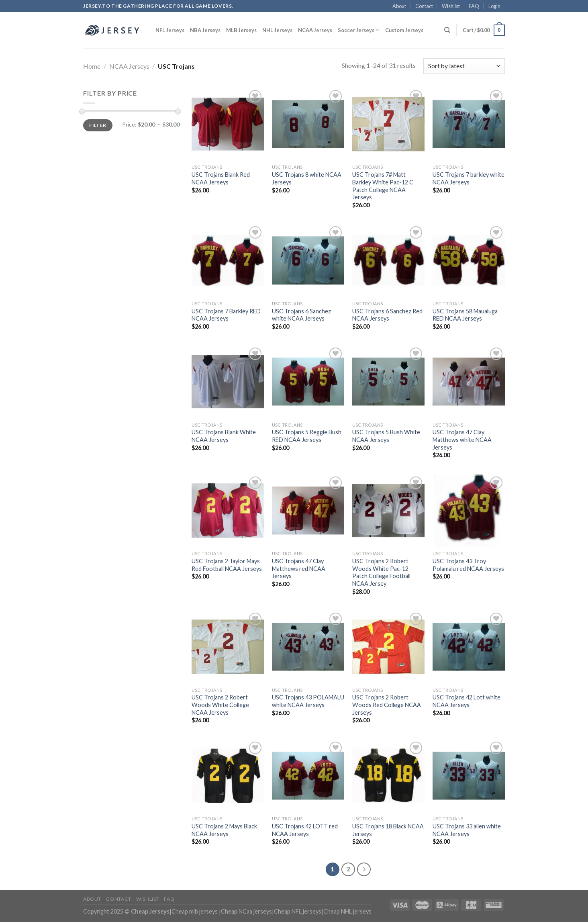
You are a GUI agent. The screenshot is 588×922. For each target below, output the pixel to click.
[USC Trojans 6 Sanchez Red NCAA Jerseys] (388, 260)
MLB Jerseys (241, 30)
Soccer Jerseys (359, 30)
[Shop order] (464, 66)
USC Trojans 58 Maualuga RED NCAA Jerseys (465, 315)
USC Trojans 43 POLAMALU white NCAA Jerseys (308, 701)
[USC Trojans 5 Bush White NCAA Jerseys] (388, 382)
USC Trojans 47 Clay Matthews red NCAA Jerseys (299, 568)
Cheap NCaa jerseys (246, 911)
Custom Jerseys (404, 30)
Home (92, 66)
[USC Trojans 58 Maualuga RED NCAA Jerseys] (469, 260)
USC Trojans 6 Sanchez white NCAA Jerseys (301, 315)
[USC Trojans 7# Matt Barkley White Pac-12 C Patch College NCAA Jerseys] (388, 124)
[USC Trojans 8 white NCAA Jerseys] (308, 124)
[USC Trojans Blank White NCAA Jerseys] (228, 382)
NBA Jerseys (205, 30)
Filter (98, 125)
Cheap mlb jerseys (195, 911)
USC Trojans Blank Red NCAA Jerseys (221, 178)
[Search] (447, 30)
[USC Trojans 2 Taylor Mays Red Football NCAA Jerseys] (228, 511)
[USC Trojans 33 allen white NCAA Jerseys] (469, 776)
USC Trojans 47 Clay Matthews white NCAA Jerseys (462, 440)
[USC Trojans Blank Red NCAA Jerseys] (228, 124)
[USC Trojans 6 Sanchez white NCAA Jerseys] (308, 260)
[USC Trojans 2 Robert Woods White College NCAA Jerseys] (228, 647)
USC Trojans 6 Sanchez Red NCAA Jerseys (387, 315)
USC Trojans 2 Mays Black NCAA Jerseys (224, 830)
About (399, 6)
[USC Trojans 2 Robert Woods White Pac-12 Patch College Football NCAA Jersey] (388, 511)
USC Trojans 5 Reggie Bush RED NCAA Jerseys (307, 436)
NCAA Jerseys (315, 30)
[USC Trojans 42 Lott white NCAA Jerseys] (469, 647)
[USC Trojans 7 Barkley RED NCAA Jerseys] (228, 260)
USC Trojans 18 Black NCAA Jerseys (388, 830)
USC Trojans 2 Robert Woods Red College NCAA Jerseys (387, 705)
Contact (424, 6)
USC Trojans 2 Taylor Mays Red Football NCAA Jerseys (227, 565)
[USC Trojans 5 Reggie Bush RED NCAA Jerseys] (308, 382)
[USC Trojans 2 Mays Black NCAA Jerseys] (228, 776)
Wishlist (451, 6)
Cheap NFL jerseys (298, 911)
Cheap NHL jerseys (347, 911)
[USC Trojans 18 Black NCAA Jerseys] (388, 776)
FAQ (474, 6)
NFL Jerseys (170, 30)
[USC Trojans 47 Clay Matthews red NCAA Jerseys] (308, 511)
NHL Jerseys (277, 30)
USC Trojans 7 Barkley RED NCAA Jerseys (226, 315)
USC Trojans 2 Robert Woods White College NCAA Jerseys (220, 705)
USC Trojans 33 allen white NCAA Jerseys (467, 830)
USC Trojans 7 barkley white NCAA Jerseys (469, 178)
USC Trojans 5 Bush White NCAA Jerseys (386, 436)
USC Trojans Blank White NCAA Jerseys (224, 436)
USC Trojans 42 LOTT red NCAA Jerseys (305, 830)
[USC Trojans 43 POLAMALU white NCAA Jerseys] (308, 647)
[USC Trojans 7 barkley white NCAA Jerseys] (469, 124)
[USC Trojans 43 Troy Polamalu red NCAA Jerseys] (469, 511)
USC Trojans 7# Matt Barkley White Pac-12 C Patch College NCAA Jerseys (383, 186)
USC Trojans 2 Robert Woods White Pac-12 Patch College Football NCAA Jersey (381, 572)
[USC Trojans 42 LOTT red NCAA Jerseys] (308, 776)
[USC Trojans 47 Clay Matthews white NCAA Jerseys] (469, 382)
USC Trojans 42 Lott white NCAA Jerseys (467, 701)
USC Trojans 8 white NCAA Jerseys (307, 178)
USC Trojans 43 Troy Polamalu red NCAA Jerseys (468, 565)
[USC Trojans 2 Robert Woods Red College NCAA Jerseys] (388, 647)
